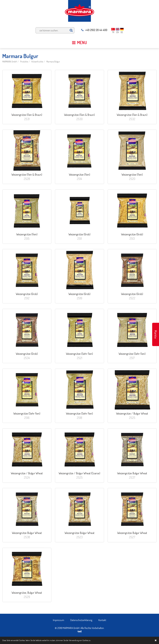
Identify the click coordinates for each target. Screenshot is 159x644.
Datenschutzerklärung (81, 620)
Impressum (59, 620)
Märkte (156, 334)
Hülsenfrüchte (37, 62)
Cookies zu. (87, 640)
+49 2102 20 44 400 (94, 30)
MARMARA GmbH (10, 62)
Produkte (24, 62)
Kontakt (102, 620)
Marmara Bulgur (53, 62)
